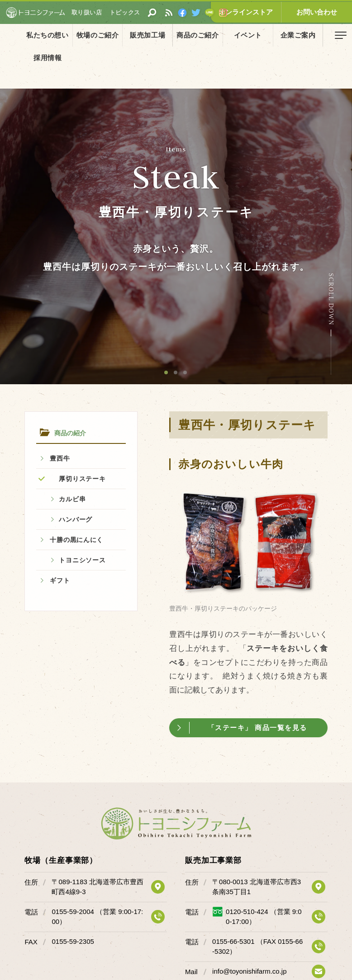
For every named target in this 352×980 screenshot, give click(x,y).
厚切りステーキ (82, 479)
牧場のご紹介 (88, 35)
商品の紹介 (43, 56)
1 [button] (166, 373)
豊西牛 (60, 458)
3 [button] (186, 373)
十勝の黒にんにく (76, 540)
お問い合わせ (323, 12)
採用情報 (307, 35)
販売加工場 (132, 35)
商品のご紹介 (176, 35)
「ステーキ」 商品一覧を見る (258, 728)
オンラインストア (265, 12)
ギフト (60, 580)
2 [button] (176, 373)
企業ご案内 (263, 35)
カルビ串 (72, 499)
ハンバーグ (76, 519)
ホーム (14, 56)
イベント (219, 35)
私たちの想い (44, 35)
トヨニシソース (82, 560)
